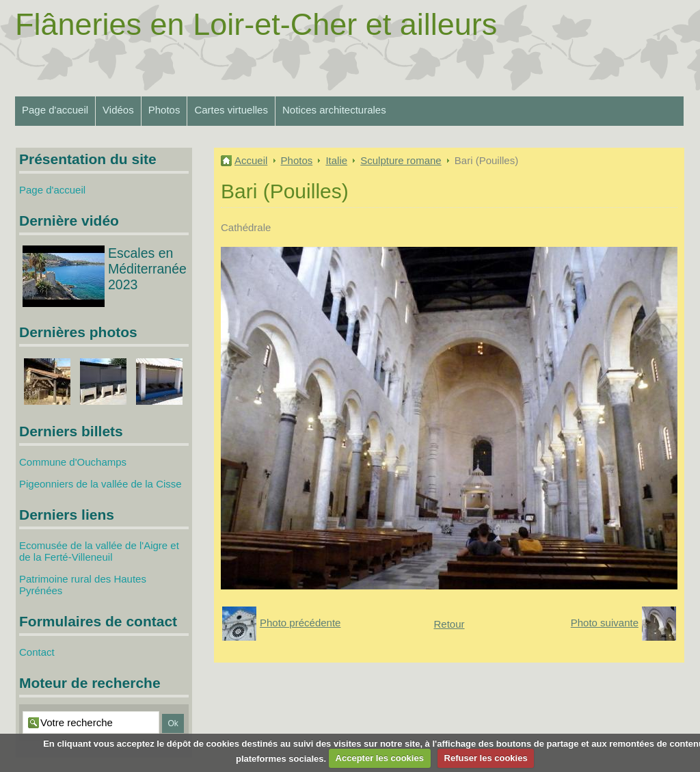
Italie (336, 160)
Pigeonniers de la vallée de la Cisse (100, 484)
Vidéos (118, 110)
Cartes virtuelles (231, 110)
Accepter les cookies (380, 758)
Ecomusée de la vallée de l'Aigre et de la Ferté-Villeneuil (99, 551)
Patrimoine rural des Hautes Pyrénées (83, 585)
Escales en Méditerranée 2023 (147, 269)
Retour (449, 624)
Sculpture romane (401, 160)
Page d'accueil (55, 110)
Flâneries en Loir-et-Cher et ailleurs (256, 24)
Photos (164, 110)
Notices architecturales (334, 110)
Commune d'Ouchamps (73, 462)
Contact (37, 652)
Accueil (251, 160)
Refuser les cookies (486, 758)
